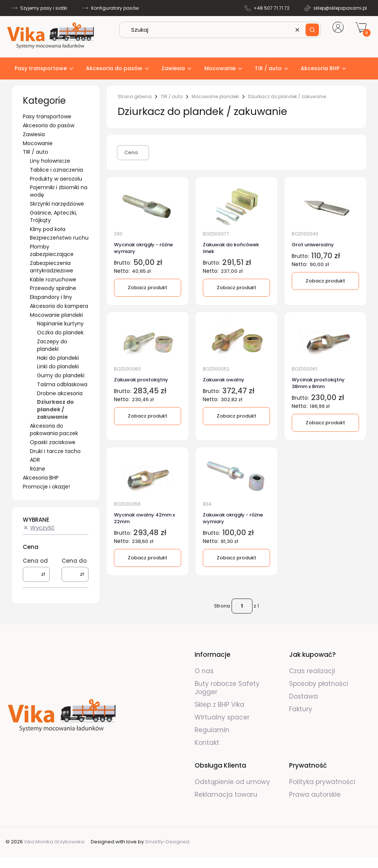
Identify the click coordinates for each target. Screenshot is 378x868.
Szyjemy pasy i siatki (44, 8)
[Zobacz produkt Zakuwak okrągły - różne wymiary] (236, 558)
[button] (312, 30)
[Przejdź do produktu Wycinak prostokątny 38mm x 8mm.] (325, 341)
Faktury (301, 709)
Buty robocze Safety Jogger (227, 688)
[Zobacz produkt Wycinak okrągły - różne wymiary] (148, 288)
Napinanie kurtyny (60, 324)
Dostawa (303, 696)
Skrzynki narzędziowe (57, 204)
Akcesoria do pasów (49, 125)
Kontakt (207, 743)
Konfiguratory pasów (115, 8)
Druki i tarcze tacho (55, 451)
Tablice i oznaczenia (56, 170)
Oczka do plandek (60, 332)
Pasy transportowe (47, 116)
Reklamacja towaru (226, 794)
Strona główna (135, 97)
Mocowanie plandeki (56, 315)
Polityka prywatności (322, 782)
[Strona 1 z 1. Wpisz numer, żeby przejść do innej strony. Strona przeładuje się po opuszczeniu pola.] (242, 606)
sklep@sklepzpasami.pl (340, 8)
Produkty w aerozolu (56, 179)
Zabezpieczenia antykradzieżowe (52, 267)
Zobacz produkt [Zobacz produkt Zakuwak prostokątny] (148, 416)
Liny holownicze (50, 161)
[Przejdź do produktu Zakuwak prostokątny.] (148, 341)
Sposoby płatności (319, 684)
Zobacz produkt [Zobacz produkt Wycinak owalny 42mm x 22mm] (148, 558)
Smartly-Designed (167, 842)
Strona (222, 606)
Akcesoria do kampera (59, 306)
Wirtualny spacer (222, 717)
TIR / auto (35, 152)
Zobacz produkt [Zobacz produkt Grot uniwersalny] (325, 281)
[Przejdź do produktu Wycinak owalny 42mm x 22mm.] (148, 476)
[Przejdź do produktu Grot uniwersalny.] (325, 206)
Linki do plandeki (58, 366)
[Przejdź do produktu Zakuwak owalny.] (236, 341)
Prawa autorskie (315, 794)
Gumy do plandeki (61, 375)
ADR (35, 460)
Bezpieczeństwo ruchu (59, 238)
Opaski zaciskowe (53, 442)
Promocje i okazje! (46, 487)
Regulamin (212, 730)
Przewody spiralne (53, 288)
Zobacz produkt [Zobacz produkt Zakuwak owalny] (236, 416)
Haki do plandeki (58, 358)
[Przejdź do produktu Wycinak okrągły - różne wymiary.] (148, 206)
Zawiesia (34, 134)
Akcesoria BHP (41, 478)
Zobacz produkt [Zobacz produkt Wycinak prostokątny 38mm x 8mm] (325, 423)
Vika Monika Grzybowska (54, 842)
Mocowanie (38, 143)
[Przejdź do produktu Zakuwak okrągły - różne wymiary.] (236, 476)
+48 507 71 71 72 (272, 8)
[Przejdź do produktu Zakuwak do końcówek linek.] (236, 206)
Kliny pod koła (48, 229)
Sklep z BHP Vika (220, 705)
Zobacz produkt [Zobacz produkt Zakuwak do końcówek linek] (236, 288)
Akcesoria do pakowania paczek (54, 430)
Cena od (35, 561)
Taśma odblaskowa (62, 384)
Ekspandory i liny (51, 297)
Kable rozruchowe (53, 280)
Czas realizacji (312, 671)
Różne (38, 469)
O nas (204, 671)
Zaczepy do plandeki (52, 345)
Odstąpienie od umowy (232, 782)
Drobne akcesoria (60, 393)
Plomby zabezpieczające (52, 250)
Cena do (74, 561)
